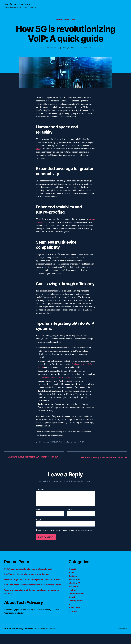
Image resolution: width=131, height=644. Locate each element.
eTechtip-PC (75, 586)
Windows (73, 614)
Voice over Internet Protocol (71, 442)
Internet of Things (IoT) (46, 223)
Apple (72, 576)
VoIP (74, 20)
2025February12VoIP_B (48, 442)
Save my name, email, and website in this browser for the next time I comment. (65, 533)
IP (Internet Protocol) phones (50, 378)
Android (73, 572)
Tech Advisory (50, 48)
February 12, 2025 (68, 48)
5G (58, 442)
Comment (40, 493)
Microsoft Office (77, 597)
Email (69, 513)
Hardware (74, 590)
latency (39, 149)
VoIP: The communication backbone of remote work (30, 572)
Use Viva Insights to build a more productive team (30, 577)
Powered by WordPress (47, 638)
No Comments (86, 48)
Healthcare (74, 593)
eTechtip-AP (75, 583)
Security (73, 600)
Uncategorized (62, 20)
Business (73, 579)
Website (39, 523)
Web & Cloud (75, 611)
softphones (69, 378)
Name (39, 513)
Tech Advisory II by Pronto (19, 4)
